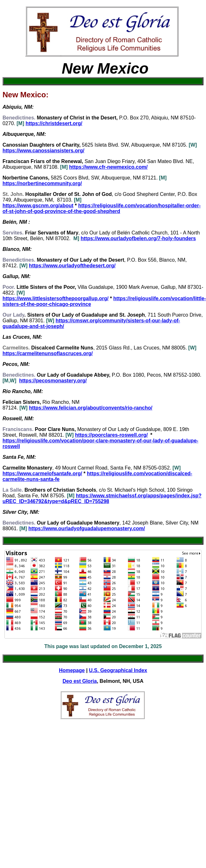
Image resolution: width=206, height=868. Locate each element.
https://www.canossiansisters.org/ (43, 151)
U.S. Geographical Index (118, 670)
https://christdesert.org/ (54, 123)
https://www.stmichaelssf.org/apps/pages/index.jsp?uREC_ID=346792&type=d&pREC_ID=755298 (102, 498)
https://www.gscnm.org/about (38, 206)
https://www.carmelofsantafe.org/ (42, 473)
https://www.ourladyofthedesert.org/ (72, 266)
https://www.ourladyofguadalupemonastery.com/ (87, 528)
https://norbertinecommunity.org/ (42, 183)
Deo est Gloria (80, 681)
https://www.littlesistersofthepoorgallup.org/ (55, 298)
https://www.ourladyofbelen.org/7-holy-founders (138, 238)
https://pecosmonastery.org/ (53, 381)
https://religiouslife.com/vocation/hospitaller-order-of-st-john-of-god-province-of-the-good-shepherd (102, 208)
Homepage (72, 670)
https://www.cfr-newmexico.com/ (108, 167)
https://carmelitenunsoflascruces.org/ (48, 353)
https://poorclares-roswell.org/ (111, 435)
